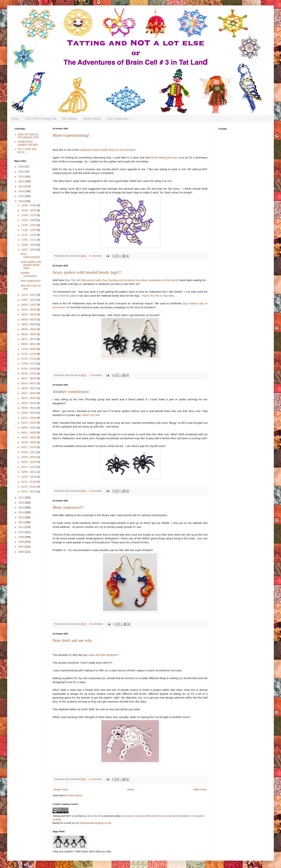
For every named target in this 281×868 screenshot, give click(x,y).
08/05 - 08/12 (29, 344)
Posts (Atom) (75, 795)
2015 (22, 507)
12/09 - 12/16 (29, 215)
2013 (22, 517)
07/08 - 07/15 (29, 364)
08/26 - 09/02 (29, 329)
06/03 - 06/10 (29, 388)
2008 (22, 542)
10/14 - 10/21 (29, 295)
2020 (22, 191)
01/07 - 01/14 (29, 491)
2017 (22, 498)
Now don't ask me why (72, 640)
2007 (22, 547)
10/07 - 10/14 (29, 300)
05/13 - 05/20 (29, 403)
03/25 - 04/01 (29, 437)
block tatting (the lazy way (167, 157)
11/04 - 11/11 (29, 240)
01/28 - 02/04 (29, 477)
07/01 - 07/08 (29, 369)
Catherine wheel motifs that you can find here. (108, 150)
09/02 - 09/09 (29, 324)
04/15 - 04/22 (29, 423)
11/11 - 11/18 (29, 235)
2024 (22, 172)
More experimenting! (71, 135)
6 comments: (96, 491)
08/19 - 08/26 (29, 334)
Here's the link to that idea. (158, 296)
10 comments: (97, 624)
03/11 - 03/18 (29, 447)
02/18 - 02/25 (29, 462)
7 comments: (96, 375)
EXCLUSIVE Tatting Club (41, 119)
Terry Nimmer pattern (66, 296)
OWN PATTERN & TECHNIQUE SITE (28, 136)
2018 (22, 201)
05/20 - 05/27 (29, 398)
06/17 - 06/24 (29, 378)
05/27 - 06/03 (29, 393)
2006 (22, 552)
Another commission (71, 392)
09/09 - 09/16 (29, 319)
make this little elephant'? (104, 655)
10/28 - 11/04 (29, 245)
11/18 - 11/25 (29, 230)
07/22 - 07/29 (29, 354)
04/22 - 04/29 (29, 418)
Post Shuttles (70, 119)
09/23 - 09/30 (29, 310)
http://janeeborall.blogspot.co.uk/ (93, 823)
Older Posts (200, 789)
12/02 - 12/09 (29, 220)
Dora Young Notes (118, 119)
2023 (22, 176)
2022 (22, 181)
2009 (22, 537)
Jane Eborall (94, 816)
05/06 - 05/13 (29, 408)
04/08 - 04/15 (29, 428)
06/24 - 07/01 (29, 373)
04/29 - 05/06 (29, 413)
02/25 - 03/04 (29, 457)
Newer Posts (61, 789)
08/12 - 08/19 (29, 339)
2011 (22, 527)
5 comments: (96, 779)
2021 (22, 186)
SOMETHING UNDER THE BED (28, 143)
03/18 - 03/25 (29, 442)
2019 (22, 196)
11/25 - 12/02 (29, 225)
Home (15, 119)
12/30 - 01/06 (29, 205)
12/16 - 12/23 (29, 210)
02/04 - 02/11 (29, 472)
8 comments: (96, 256)
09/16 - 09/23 (29, 314)
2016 (22, 503)
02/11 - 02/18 (29, 467)
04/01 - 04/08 (29, 433)
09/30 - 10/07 (29, 305)
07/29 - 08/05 (29, 349)
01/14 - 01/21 (29, 487)
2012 (22, 522)
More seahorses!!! (68, 507)
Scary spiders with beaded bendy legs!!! (87, 272)
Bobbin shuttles (92, 119)
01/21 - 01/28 (29, 482)
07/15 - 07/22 (29, 359)
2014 (22, 512)
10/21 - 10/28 (29, 250)
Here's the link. (91, 415)
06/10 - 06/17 (29, 383)
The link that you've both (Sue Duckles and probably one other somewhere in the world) (125, 280)
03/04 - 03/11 (29, 452)
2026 (22, 167)
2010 (22, 532)
